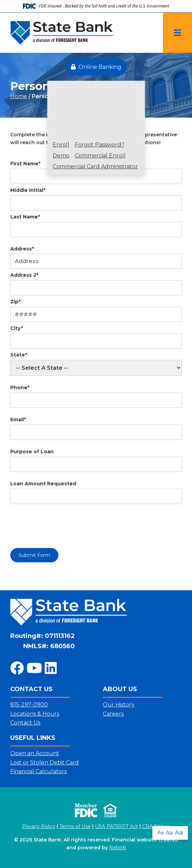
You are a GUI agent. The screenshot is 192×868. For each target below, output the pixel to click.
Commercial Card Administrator (95, 167)
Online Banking (96, 67)
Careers (113, 714)
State (19, 355)
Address (22, 249)
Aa (161, 833)
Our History (119, 705)
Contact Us (25, 723)
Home (19, 96)
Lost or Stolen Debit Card (45, 763)
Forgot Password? (100, 145)
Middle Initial (28, 190)
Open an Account (35, 753)
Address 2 (24, 275)
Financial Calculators (38, 771)
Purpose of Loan (32, 452)
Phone (20, 387)
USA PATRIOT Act (116, 826)
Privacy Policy (39, 826)
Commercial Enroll (100, 156)
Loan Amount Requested (43, 484)
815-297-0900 (29, 705)
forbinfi (118, 848)
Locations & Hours (35, 714)
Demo (61, 156)
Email (18, 420)
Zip (15, 302)
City (17, 328)
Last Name (25, 217)
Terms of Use (75, 826)
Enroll (61, 145)
